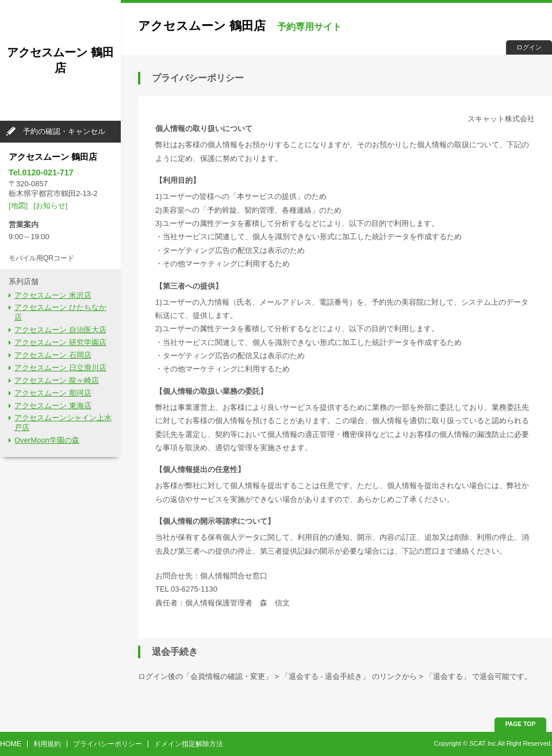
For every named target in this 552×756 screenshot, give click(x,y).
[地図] (18, 206)
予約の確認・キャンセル (64, 131)
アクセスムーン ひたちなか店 (60, 312)
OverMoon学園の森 (47, 440)
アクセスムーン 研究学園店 (60, 342)
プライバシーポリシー (108, 744)
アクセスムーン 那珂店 (53, 393)
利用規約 (47, 744)
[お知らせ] (50, 206)
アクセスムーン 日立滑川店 (60, 368)
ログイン (529, 47)
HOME (11, 744)
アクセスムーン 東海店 (53, 406)
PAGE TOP (521, 724)
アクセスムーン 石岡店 (53, 355)
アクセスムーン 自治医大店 (60, 330)
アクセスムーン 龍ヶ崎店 (57, 380)
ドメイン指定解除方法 (189, 744)
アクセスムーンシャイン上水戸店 (63, 423)
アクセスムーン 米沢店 (53, 295)
